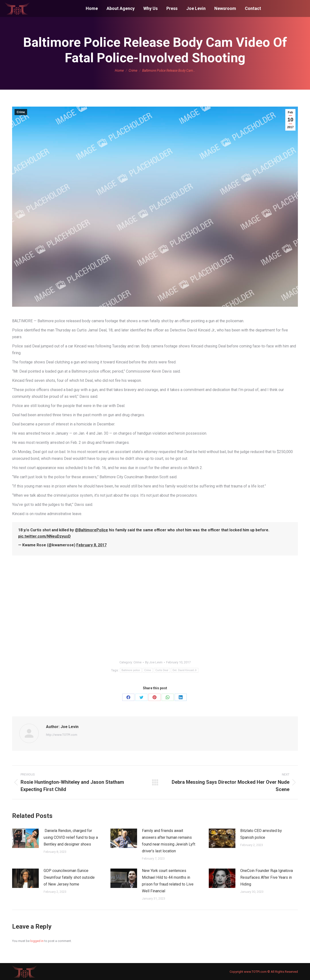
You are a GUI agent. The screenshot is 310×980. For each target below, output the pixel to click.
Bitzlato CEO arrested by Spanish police (261, 834)
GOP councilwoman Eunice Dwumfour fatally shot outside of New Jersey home (69, 877)
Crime (21, 112)
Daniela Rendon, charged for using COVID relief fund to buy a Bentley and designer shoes (71, 837)
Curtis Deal (162, 670)
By (154, 662)
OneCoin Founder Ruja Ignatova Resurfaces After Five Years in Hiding (267, 877)
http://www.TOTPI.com (62, 735)
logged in (37, 941)
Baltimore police (131, 670)
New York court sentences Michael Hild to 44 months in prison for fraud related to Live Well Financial (168, 881)
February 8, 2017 (91, 545)
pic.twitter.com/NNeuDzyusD (44, 536)
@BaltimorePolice (91, 530)
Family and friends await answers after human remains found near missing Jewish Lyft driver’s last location (169, 841)
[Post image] (25, 838)
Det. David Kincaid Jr (185, 670)
